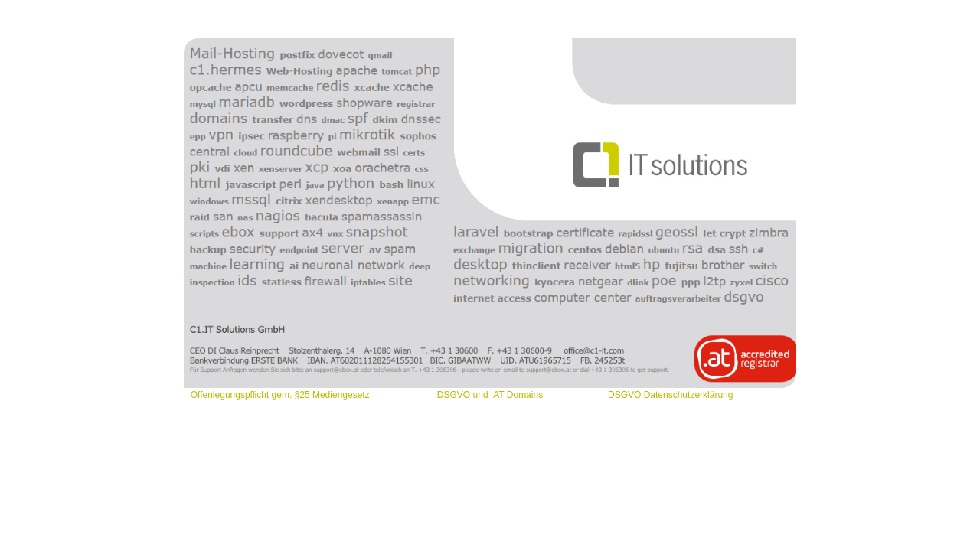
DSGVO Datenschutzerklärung (670, 395)
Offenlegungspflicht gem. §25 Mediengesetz (281, 395)
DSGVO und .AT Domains (490, 395)
